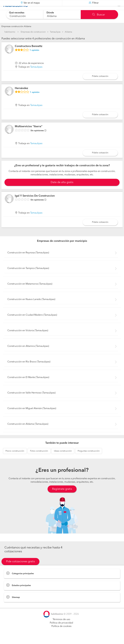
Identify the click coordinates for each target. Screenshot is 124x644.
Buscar (99, 15)
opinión (34, 58)
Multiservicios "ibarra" (29, 134)
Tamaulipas (55, 32)
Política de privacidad (61, 630)
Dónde (51, 13)
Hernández (21, 96)
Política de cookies (61, 634)
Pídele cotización (100, 84)
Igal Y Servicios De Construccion (35, 203)
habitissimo (10, 32)
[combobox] (25, 14)
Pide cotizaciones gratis (20, 569)
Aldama (68, 32)
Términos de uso (61, 627)
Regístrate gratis (62, 496)
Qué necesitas (17, 13)
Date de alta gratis (62, 190)
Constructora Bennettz (29, 54)
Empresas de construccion (33, 32)
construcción (15, 458)
